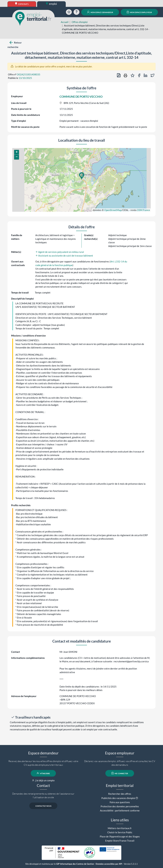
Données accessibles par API (109, 864)
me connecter (120, 773)
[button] (81, 176)
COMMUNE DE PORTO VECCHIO (81, 97)
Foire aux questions (120, 802)
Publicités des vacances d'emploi (118, 798)
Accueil (65, 22)
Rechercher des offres (120, 794)
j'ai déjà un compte (43, 780)
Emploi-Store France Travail (120, 841)
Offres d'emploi (80, 22)
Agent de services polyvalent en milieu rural (60, 252)
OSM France (143, 210)
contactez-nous (43, 806)
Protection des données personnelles (120, 806)
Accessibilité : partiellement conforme (120, 810)
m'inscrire (43, 773)
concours (22, 4)
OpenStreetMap (113, 210)
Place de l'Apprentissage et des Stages (120, 836)
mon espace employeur (139, 12)
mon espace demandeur (100, 12)
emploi (51, 4)
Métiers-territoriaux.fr (120, 828)
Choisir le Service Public (120, 832)
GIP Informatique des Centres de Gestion (75, 864)
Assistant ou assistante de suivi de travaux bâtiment (64, 256)
